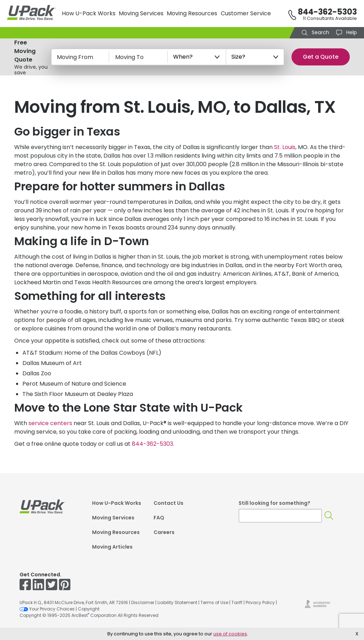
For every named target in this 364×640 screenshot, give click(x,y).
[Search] (329, 516)
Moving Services (141, 13)
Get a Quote (321, 57)
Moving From (75, 57)
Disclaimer (143, 602)
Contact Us (168, 503)
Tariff (237, 602)
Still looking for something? (274, 503)
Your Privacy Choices (47, 609)
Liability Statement (177, 602)
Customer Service (246, 13)
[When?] (197, 57)
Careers (164, 532)
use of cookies (230, 634)
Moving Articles (112, 547)
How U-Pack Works (89, 13)
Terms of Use (214, 602)
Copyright (89, 609)
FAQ (159, 518)
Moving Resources (192, 13)
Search (320, 32)
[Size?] (255, 57)
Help (351, 32)
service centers (50, 423)
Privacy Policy (260, 602)
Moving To (129, 57)
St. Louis (285, 147)
